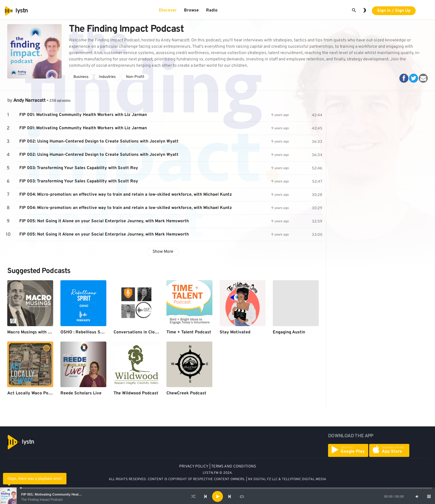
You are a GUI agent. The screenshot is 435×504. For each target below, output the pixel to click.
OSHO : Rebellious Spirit (85, 332)
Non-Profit (135, 77)
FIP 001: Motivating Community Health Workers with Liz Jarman (71, 494)
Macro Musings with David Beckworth (45, 332)
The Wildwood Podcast (136, 393)
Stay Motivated (235, 332)
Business (81, 77)
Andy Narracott (29, 101)
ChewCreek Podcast (186, 393)
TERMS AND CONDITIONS (234, 467)
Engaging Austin (289, 332)
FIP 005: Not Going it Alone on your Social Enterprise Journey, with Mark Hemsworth (104, 221)
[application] (217, 496)
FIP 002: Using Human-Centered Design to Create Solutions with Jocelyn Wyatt (99, 141)
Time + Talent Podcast (189, 332)
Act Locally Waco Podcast (33, 393)
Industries (107, 77)
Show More (163, 252)
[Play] (217, 496)
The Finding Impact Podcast (42, 499)
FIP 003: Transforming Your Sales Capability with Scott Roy (79, 168)
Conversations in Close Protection (148, 332)
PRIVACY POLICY (194, 467)
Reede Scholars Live (81, 393)
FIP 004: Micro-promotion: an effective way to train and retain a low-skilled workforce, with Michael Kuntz (126, 195)
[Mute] (417, 496)
